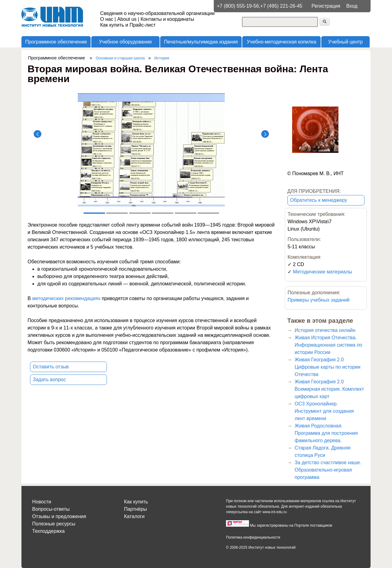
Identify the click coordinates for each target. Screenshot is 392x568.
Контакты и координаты (167, 19)
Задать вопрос (49, 380)
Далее (265, 134)
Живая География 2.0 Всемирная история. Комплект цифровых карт (329, 389)
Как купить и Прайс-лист (128, 25)
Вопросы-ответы (51, 509)
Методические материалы (322, 272)
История (162, 58)
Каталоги (134, 516)
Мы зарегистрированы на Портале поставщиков (291, 525)
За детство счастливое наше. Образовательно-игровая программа (328, 470)
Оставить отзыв (51, 367)
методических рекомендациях (66, 298)
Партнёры (135, 509)
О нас (107, 19)
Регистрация (326, 6)
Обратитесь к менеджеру (319, 200)
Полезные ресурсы (54, 524)
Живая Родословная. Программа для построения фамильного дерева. (326, 433)
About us (127, 19)
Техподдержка (48, 531)
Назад (38, 134)
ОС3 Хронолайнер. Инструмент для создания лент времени (324, 411)
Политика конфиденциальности (253, 537)
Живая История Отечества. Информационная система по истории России (328, 345)
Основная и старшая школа (120, 58)
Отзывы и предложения (59, 516)
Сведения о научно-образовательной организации (157, 13)
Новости (42, 502)
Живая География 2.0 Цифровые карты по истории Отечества (328, 367)
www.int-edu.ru (275, 512)
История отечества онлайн (325, 330)
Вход (352, 6)
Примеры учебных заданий (318, 300)
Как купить (136, 502)
